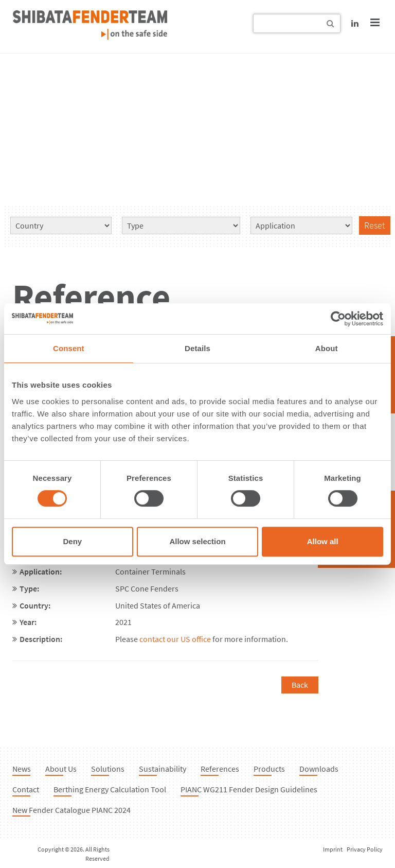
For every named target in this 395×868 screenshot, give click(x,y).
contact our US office (175, 639)
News (22, 769)
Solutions (108, 769)
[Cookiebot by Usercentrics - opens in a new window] (338, 319)
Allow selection (197, 541)
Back (300, 685)
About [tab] (327, 348)
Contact (26, 789)
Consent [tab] (69, 348)
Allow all (323, 541)
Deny (72, 541)
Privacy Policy (365, 849)
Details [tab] (197, 348)
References (220, 769)
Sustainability (163, 769)
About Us (61, 769)
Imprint (333, 849)
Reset (375, 225)
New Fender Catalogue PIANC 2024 (71, 810)
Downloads (319, 769)
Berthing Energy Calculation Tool (110, 789)
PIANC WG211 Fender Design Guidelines (249, 789)
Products (269, 769)
